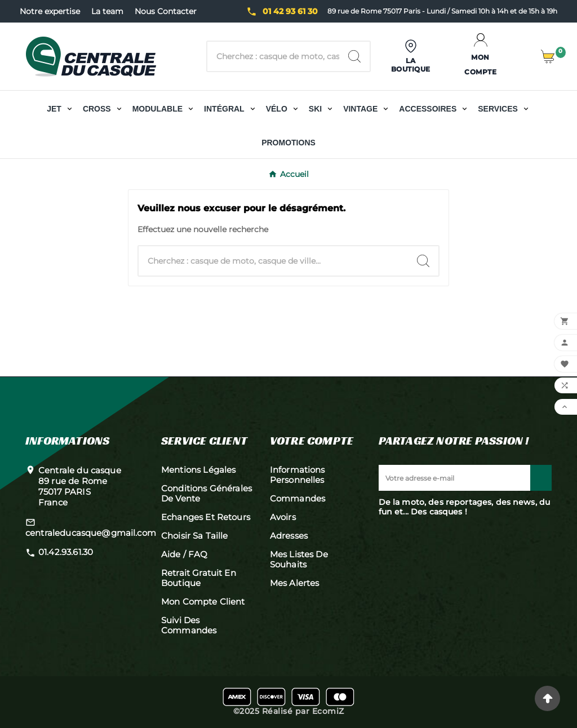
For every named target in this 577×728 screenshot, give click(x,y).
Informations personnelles (298, 475)
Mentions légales (198, 470)
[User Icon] (411, 56)
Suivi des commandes (189, 625)
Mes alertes (295, 583)
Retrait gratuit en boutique (199, 578)
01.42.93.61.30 (66, 552)
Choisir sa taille (195, 536)
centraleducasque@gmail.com (91, 533)
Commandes (298, 498)
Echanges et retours (206, 517)
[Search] (354, 56)
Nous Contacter (166, 11)
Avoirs (283, 517)
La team (107, 11)
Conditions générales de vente (207, 493)
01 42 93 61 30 (290, 11)
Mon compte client (203, 602)
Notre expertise (50, 11)
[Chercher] (273, 56)
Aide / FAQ (185, 554)
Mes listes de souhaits (299, 559)
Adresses (289, 536)
